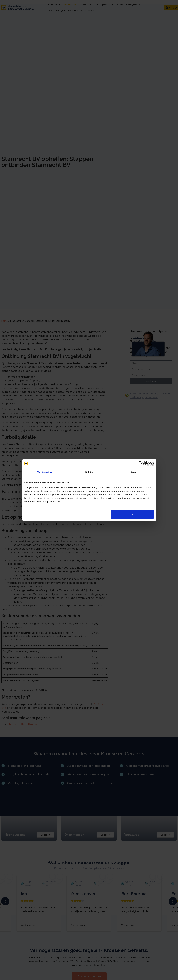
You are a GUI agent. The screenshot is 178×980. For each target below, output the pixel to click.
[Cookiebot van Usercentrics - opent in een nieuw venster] (141, 464)
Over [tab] (134, 472)
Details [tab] (89, 472)
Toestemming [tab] (45, 472)
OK (132, 514)
